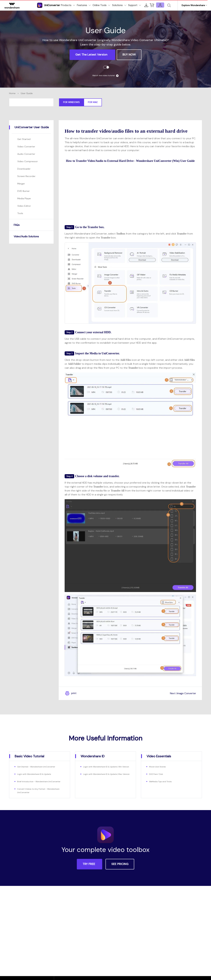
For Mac (93, 102)
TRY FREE (89, 867)
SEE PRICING (120, 867)
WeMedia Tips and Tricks (162, 781)
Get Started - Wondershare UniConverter (40, 767)
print (71, 693)
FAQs (17, 225)
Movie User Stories (159, 767)
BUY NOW (129, 55)
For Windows (71, 102)
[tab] (31, 127)
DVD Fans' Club (157, 774)
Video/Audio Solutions (29, 236)
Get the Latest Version (92, 55)
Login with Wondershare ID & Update (37, 774)
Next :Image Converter (181, 693)
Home (12, 93)
